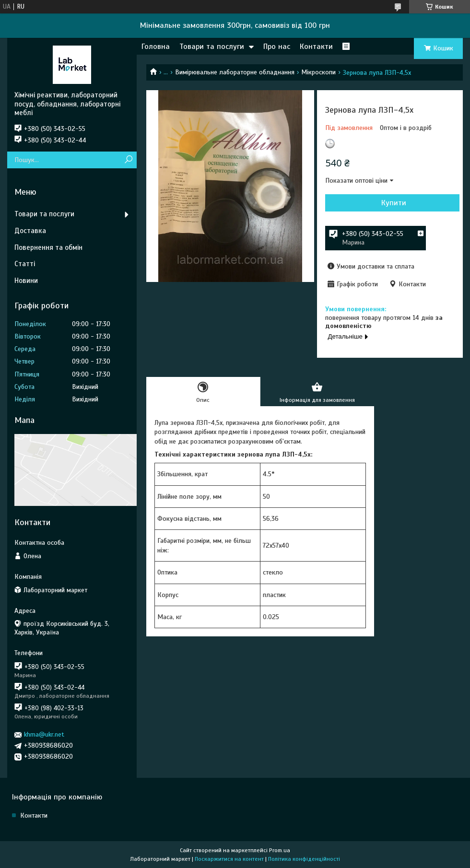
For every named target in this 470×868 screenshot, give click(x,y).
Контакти (316, 47)
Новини (26, 281)
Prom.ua (280, 850)
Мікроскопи (318, 72)
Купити (394, 203)
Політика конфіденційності (304, 859)
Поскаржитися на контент (229, 859)
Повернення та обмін (48, 247)
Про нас (277, 47)
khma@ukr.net (44, 734)
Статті (25, 264)
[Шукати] (128, 160)
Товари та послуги (212, 47)
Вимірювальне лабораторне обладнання (235, 72)
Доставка (30, 231)
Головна (156, 47)
